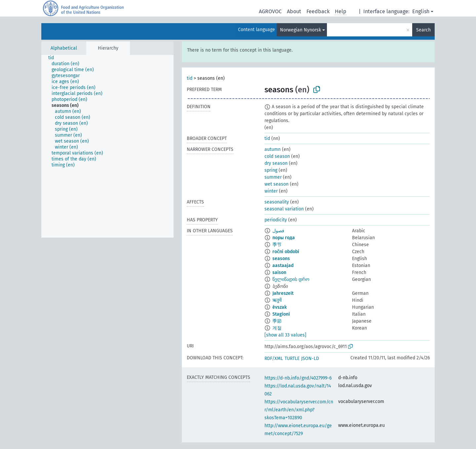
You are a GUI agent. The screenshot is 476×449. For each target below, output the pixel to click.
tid (190, 78)
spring (271, 170)
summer (273, 177)
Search (423, 30)
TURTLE (292, 359)
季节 (277, 245)
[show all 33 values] (285, 335)
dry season (276, 163)
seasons (281, 259)
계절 (277, 328)
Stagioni (281, 314)
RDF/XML (274, 359)
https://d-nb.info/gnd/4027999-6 (298, 378)
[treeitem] (54, 58)
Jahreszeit (283, 293)
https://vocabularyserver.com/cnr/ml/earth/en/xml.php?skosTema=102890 (299, 410)
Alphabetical (64, 48)
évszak (279, 307)
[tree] (107, 146)
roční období (286, 252)
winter (271, 191)
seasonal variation (284, 209)
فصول (278, 231)
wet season (277, 184)
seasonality (277, 202)
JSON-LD (310, 359)
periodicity (276, 220)
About (294, 11)
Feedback (318, 11)
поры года (284, 238)
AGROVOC (270, 11)
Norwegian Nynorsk (300, 30)
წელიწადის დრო (291, 279)
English (421, 11)
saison (279, 272)
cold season (277, 156)
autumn (273, 149)
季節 (277, 321)
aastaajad (283, 266)
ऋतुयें (277, 300)
